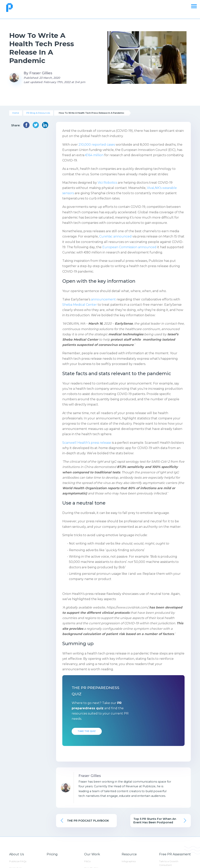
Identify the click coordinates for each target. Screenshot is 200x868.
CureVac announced (115, 236)
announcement (103, 299)
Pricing (52, 854)
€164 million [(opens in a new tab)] (94, 155)
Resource (129, 854)
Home (16, 113)
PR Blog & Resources (38, 113)
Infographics (129, 861)
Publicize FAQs (18, 861)
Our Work (92, 854)
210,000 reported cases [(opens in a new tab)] (97, 145)
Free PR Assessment (175, 854)
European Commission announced (129, 247)
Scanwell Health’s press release (87, 443)
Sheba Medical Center (80, 305)
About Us (17, 854)
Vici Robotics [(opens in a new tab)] (108, 183)
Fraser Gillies (41, 73)
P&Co (87, 861)
